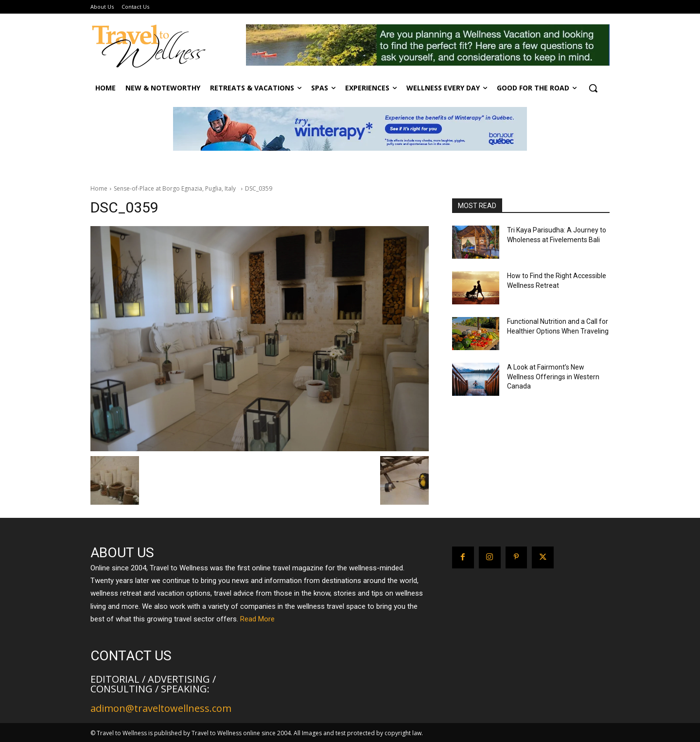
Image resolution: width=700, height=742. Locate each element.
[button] (593, 88)
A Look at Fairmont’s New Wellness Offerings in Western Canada (553, 377)
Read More (257, 619)
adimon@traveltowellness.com (161, 708)
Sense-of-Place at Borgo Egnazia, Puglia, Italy (176, 188)
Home (99, 188)
